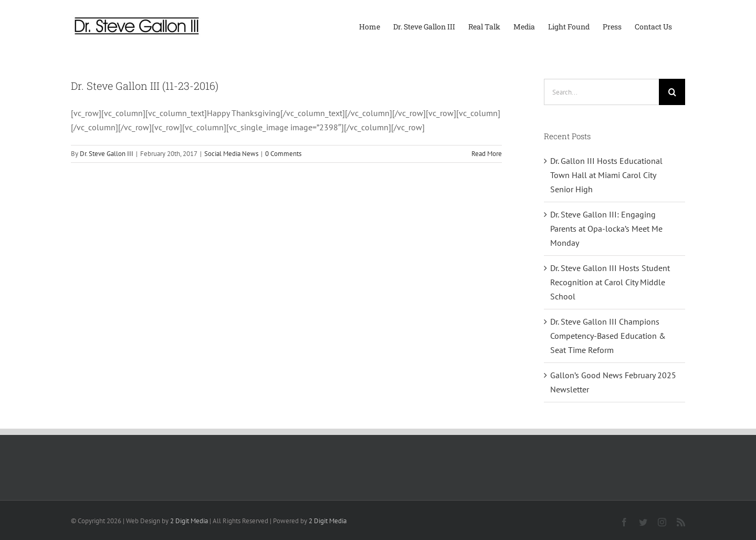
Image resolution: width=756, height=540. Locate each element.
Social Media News (231, 154)
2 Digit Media (189, 521)
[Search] (672, 92)
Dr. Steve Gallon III (107, 154)
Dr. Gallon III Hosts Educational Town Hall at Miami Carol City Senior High (606, 175)
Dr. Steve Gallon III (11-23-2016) (145, 86)
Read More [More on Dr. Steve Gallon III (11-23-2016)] (487, 154)
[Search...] (601, 92)
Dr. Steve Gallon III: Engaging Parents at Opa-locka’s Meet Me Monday (606, 229)
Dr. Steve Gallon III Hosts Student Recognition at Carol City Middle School (610, 282)
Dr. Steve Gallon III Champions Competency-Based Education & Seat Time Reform (608, 336)
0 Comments (283, 154)
